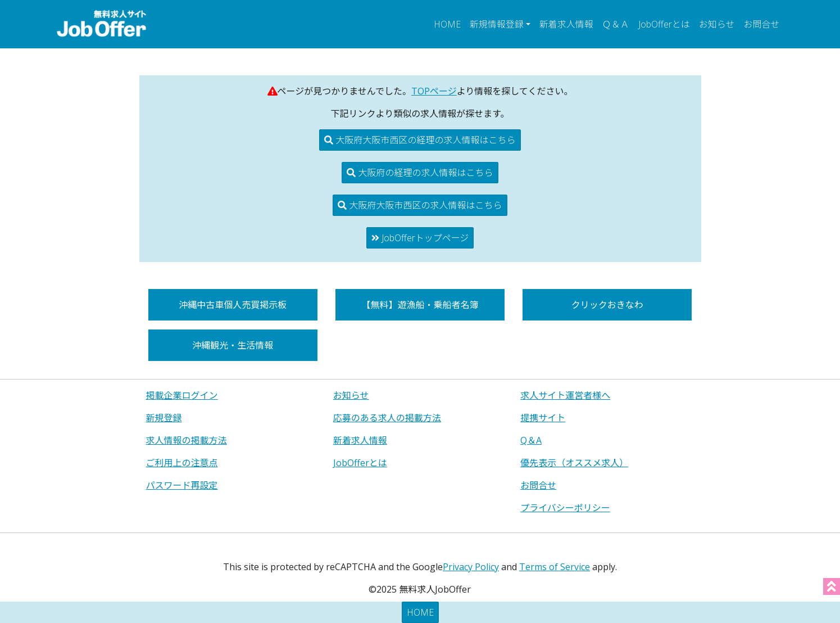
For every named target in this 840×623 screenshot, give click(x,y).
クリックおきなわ (607, 305)
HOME (447, 24)
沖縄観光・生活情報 (233, 345)
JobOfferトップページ (420, 238)
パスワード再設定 (182, 485)
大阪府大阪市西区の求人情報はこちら (420, 205)
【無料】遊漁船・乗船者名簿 (420, 305)
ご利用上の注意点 (182, 463)
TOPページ (434, 91)
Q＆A (531, 440)
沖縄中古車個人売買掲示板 (233, 305)
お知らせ (717, 24)
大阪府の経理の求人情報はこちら (420, 173)
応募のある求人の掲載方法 (387, 418)
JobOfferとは (664, 24)
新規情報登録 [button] (497, 24)
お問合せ (761, 24)
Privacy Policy (471, 567)
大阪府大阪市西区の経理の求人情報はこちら (420, 140)
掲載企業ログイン (182, 395)
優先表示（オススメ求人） (574, 463)
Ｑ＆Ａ (616, 24)
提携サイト (543, 418)
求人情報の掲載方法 (187, 440)
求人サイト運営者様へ (565, 395)
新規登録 (164, 418)
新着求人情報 (566, 24)
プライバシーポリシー (565, 508)
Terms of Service (555, 567)
